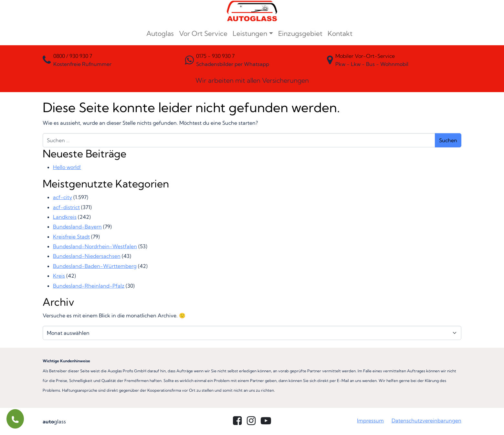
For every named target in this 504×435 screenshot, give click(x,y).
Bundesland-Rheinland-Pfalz (89, 286)
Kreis (59, 276)
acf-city (63, 197)
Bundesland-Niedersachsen (87, 256)
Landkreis (65, 217)
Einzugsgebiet (300, 33)
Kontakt (340, 33)
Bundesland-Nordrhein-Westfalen (95, 246)
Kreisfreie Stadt (71, 237)
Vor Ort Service (203, 33)
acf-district (66, 207)
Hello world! (67, 167)
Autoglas (160, 33)
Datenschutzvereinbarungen (426, 420)
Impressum (370, 420)
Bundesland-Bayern (77, 227)
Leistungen (250, 33)
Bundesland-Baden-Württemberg (95, 266)
